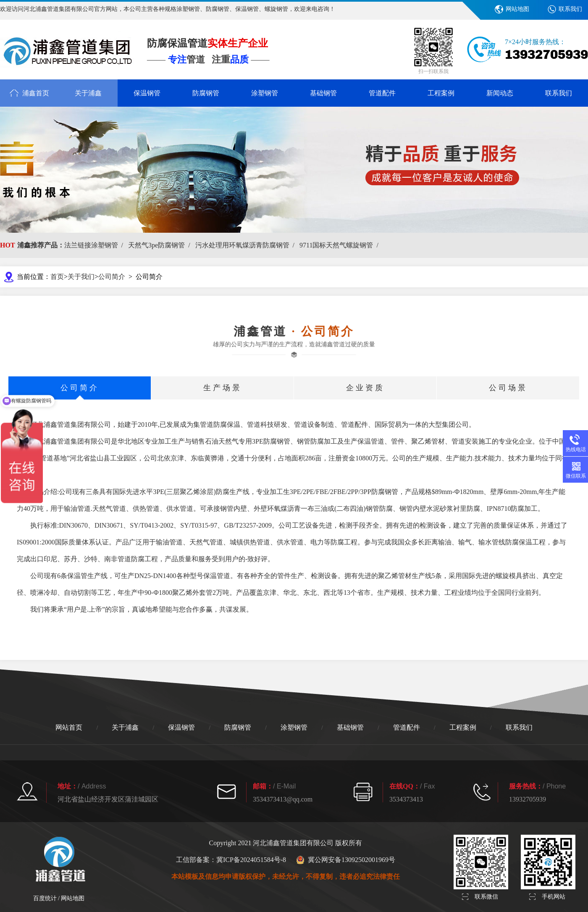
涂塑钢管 (265, 93)
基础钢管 (323, 93)
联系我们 (570, 9)
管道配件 (382, 93)
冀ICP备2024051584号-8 (251, 860)
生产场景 (223, 388)
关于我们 (81, 277)
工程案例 (441, 93)
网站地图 (517, 9)
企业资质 (365, 388)
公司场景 (508, 388)
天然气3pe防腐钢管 (161, 245)
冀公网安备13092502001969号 (346, 860)
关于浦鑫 (88, 93)
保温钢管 (147, 93)
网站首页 (69, 727)
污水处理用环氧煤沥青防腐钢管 (247, 245)
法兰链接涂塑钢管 (95, 245)
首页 (57, 277)
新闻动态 (500, 93)
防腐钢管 (206, 93)
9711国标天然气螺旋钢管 (341, 245)
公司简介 (112, 277)
